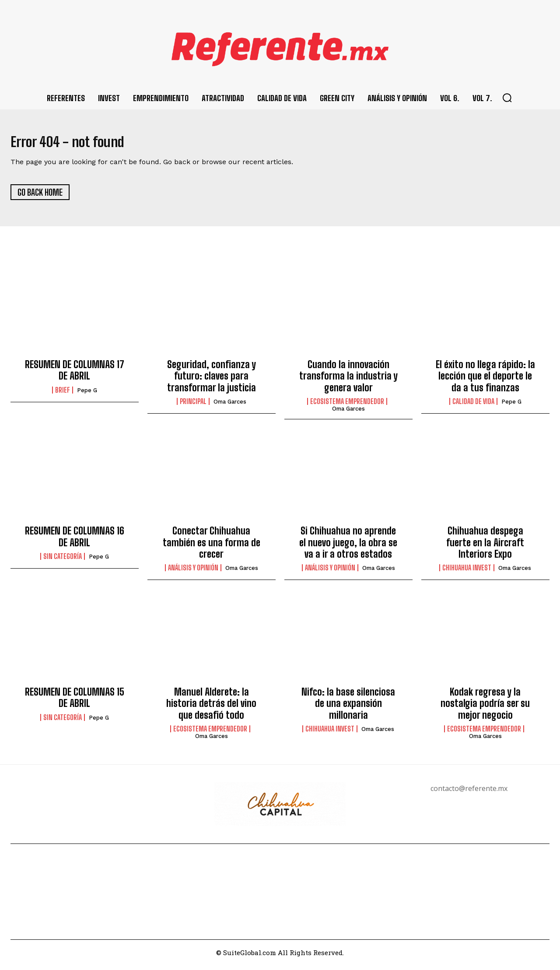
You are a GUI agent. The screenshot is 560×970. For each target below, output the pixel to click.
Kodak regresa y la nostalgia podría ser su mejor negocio (485, 708)
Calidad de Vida (473, 406)
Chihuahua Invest (467, 573)
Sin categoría (63, 561)
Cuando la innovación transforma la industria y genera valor (348, 381)
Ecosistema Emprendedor (347, 406)
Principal (193, 406)
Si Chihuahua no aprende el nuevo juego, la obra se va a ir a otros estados (348, 547)
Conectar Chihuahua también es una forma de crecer (212, 547)
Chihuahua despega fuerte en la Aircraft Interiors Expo (485, 547)
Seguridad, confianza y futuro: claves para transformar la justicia (212, 381)
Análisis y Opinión (193, 573)
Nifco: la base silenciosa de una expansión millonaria (348, 708)
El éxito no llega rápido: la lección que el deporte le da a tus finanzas (485, 381)
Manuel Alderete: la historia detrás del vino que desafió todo (211, 708)
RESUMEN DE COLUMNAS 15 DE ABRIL (75, 702)
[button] (507, 98)
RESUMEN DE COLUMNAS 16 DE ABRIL (75, 541)
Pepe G (87, 395)
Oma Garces (230, 406)
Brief (63, 395)
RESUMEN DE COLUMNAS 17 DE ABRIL (75, 375)
